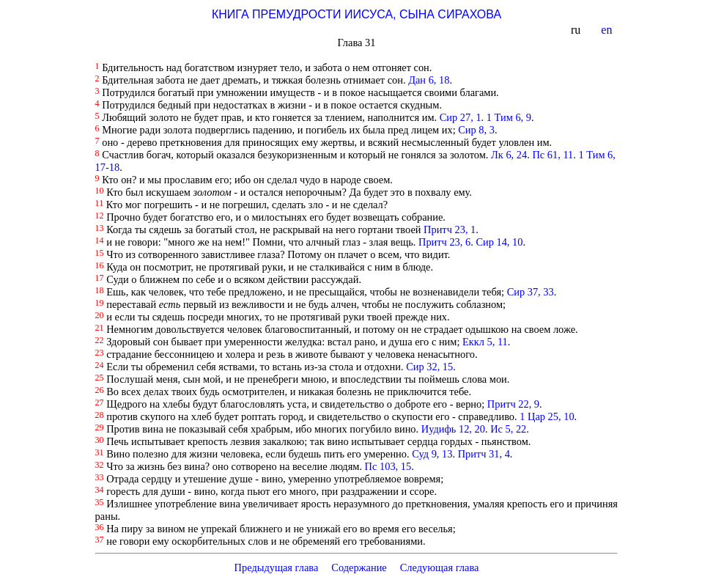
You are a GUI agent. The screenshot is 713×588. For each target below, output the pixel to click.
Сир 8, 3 (476, 130)
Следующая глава (440, 567)
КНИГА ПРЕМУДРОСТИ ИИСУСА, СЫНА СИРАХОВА (356, 14)
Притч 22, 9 (513, 404)
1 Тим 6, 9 (509, 117)
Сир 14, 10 (499, 242)
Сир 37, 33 (531, 292)
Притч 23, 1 (450, 229)
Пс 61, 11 (553, 155)
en (608, 30)
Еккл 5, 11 (485, 342)
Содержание (359, 567)
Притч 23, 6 (444, 242)
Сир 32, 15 (429, 367)
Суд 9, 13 (432, 454)
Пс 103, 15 (388, 466)
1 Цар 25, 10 (547, 416)
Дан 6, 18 (429, 80)
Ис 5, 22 (508, 429)
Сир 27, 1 (461, 117)
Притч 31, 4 (484, 454)
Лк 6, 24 (509, 155)
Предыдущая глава (276, 567)
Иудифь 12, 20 (453, 429)
